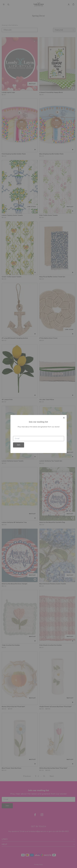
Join (19, 445)
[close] (64, 418)
